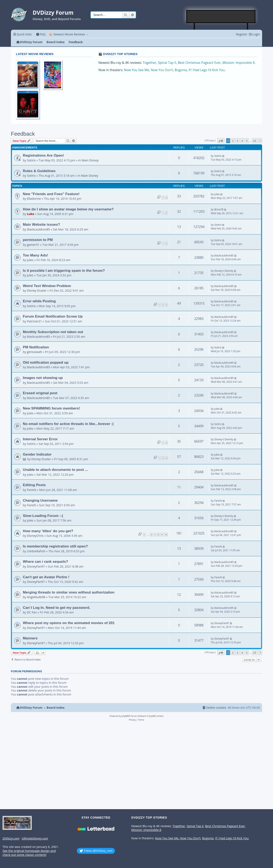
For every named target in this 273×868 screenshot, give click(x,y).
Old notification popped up (46, 362)
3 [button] (237, 141)
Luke (31, 214)
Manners (30, 638)
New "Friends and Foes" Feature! (51, 194)
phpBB (125, 716)
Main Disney (90, 160)
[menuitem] (41, 34)
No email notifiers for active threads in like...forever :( (68, 424)
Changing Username (40, 500)
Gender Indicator (37, 454)
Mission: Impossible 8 (239, 63)
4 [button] (242, 141)
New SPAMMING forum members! (51, 408)
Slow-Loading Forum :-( (43, 516)
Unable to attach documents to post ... (55, 470)
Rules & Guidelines (39, 171)
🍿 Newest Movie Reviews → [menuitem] (69, 34)
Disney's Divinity (224, 271)
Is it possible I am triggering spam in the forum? (64, 270)
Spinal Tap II (167, 63)
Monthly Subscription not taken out (53, 332)
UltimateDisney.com (35, 838)
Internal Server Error (40, 439)
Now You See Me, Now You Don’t (148, 70)
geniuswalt (34, 352)
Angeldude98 (36, 597)
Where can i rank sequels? (45, 561)
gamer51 (33, 245)
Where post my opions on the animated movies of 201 (69, 623)
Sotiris (31, 160)
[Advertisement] (221, 17)
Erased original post (40, 393)
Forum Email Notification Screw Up (53, 316)
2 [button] (233, 141)
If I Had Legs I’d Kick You (207, 70)
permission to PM (38, 240)
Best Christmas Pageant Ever (199, 63)
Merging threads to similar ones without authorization (69, 592)
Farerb (32, 490)
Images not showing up (43, 378)
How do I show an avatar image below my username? (68, 209)
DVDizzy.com (11, 838)
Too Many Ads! (35, 255)
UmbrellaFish (36, 551)
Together (150, 63)
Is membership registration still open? (55, 546)
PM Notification (36, 347)
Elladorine (34, 199)
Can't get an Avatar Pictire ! (46, 577)
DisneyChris (35, 536)
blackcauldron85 (39, 229)
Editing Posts (34, 485)
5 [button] (247, 141)
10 (166, 535)
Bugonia (181, 70)
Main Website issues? (41, 224)
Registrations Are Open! (43, 155)
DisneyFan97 (36, 566)
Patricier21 (35, 321)
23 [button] (255, 141)
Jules (217, 194)
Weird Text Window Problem (47, 286)
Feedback (23, 134)
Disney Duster (37, 290)
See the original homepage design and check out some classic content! (29, 853)
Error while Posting (39, 301)
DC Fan (32, 612)
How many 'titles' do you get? (48, 531)
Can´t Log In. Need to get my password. (57, 608)
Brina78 (219, 209)
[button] (221, 141)
